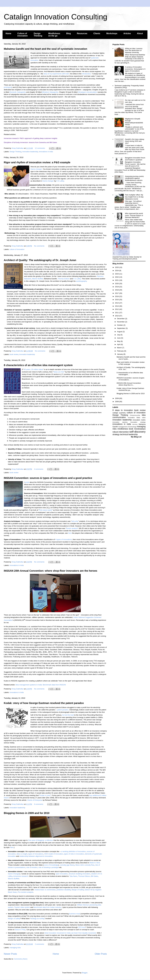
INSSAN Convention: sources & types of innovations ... (130, 379)
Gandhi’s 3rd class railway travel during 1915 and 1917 (135, 141)
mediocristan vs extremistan (45, 890)
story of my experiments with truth (56, 74)
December (121, 319)
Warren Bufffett (14, 879)
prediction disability (64, 890)
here (70, 533)
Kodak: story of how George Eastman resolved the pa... (130, 389)
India (69, 933)
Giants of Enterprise (35, 800)
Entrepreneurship (135, 415)
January (120, 354)
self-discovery (137, 432)
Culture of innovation (22, 35)
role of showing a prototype (49, 867)
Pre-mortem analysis (26, 892)
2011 (117, 313)
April (119, 344)
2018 (117, 290)
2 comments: (40, 944)
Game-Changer (14, 874)
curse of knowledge (51, 865)
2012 (117, 309)
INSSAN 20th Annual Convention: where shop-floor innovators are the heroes (51, 571)
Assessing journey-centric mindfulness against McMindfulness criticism (134, 178)
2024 (117, 271)
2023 (117, 274)
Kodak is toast (45, 795)
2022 (117, 277)
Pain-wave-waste (46, 510)
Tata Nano (73, 876)
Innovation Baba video (137, 417)
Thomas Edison (64, 279)
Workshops (112, 33)
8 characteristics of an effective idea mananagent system (38, 365)
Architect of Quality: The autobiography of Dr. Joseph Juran (40, 260)
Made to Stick (95, 863)
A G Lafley (60, 181)
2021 (117, 280)
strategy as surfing (37, 919)
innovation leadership (30, 152)
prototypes (8, 87)
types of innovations (36, 854)
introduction (86, 74)
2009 (117, 398)
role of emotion (32, 867)
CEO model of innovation (54, 854)
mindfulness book (125, 429)
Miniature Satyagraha (50, 92)
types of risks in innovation (74, 854)
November (121, 322)
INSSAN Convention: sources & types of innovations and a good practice (48, 478)
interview (135, 424)
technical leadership (129, 434)
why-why (75, 521)
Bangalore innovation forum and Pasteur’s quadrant (135, 159)
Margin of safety (14, 919)
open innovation (62, 874)
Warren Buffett (37, 279)
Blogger (85, 973)
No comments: (40, 246)
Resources (82, 33)
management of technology (127, 427)
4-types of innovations (64, 539)
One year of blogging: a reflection (41, 840)
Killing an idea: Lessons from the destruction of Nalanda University (134, 50)
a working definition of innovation (73, 851)
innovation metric (139, 420)
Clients (97, 33)
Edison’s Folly (20, 930)
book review (14, 354)
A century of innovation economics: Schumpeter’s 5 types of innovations (135, 69)
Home (8, 33)
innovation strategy (138, 422)
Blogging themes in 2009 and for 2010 (27, 813)
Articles (127, 33)
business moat (74, 914)
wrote (27, 482)
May (119, 341)
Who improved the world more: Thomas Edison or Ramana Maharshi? (134, 215)
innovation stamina (120, 422)
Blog (69, 33)
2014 (117, 303)
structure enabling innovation (79, 874)
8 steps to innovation (123, 410)
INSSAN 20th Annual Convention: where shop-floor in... (129, 384)
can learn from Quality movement (83, 933)
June (119, 338)
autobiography (81, 281)
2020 (117, 284)
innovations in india (46, 152)
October (120, 325)
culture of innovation (17, 249)
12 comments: (40, 148)
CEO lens (82, 927)
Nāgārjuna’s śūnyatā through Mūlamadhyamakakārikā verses (134, 122)
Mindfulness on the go (54, 35)
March (120, 348)
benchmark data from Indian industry (47, 907)
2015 (117, 300)
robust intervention (121, 432)
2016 (117, 296)
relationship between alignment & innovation (36, 856)
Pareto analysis (72, 528)
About (140, 33)
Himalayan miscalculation (87, 92)
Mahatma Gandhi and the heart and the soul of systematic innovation (46, 49)
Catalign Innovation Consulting (56, 17)
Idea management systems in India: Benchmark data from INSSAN (41, 685)
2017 (117, 293)
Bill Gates (94, 876)
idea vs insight (22, 854)
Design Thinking (38, 35)
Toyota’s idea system (22, 907)
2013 (117, 306)
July (119, 335)
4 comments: (39, 469)
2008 (117, 402)
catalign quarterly (119, 413)
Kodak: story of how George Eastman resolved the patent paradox (44, 703)
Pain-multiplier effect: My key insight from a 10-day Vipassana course (134, 197)
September (121, 328)
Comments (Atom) (21, 959)
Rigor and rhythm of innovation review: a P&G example (37, 162)
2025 (117, 267)
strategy (116, 434)
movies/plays (140, 429)
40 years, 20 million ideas (33, 369)
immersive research (21, 876)
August (120, 332)
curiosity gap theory (67, 865)
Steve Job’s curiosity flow (85, 865)
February (121, 351)
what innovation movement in (56, 933)
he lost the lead (68, 715)
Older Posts (101, 954)
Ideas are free (59, 372)
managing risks (15, 948)
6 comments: (39, 804)
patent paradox (63, 710)
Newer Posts (10, 954)
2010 (117, 316)
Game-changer (36, 169)
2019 (117, 287)
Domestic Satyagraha (18, 92)
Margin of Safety (78, 890)
